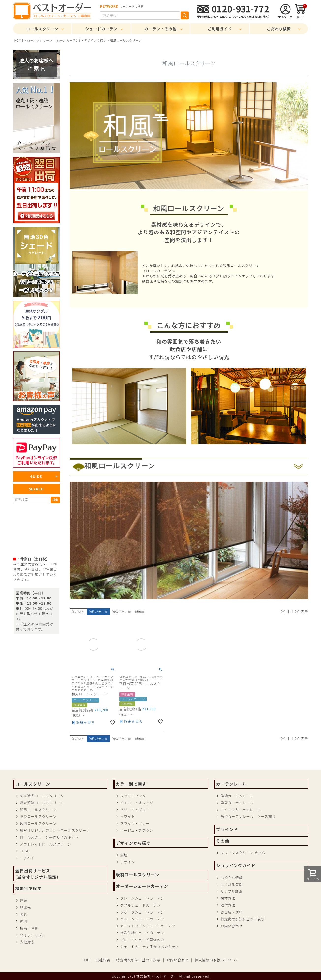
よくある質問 (232, 884)
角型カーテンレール (237, 803)
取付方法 (228, 905)
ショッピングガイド (236, 865)
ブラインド (227, 829)
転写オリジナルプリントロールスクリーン (55, 830)
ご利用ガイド (220, 29)
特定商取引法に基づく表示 (243, 919)
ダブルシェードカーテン (141, 905)
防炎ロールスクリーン (38, 816)
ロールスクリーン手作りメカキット (49, 837)
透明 (24, 921)
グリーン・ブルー (135, 810)
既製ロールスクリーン (138, 875)
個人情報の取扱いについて (217, 960)
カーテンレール (231, 784)
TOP (86, 960)
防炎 (24, 914)
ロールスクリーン (42, 29)
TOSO (25, 851)
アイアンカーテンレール (241, 810)
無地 (124, 855)
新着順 (140, 611)
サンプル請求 (232, 891)
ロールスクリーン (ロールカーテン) (54, 40)
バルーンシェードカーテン (142, 919)
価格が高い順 (122, 611)
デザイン (128, 862)
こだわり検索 (279, 29)
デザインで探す (95, 40)
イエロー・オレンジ (137, 803)
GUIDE (36, 476)
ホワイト (128, 816)
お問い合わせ (232, 926)
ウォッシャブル (33, 935)
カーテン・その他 (160, 29)
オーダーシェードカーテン (142, 886)
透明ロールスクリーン (38, 823)
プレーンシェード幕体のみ (142, 940)
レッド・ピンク (133, 796)
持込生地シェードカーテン (142, 933)
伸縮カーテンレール (237, 796)
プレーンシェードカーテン (142, 898)
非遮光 (25, 907)
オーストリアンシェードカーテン (148, 926)
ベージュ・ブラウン (137, 830)
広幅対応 (27, 942)
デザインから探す (133, 843)
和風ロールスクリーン (38, 810)
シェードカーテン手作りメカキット (150, 947)
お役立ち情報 (232, 878)
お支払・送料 (232, 912)
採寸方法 (228, 898)
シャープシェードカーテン (142, 912)
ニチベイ (27, 858)
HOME (19, 40)
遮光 (24, 900)
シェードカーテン (101, 29)
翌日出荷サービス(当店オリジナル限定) (37, 874)
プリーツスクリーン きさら (243, 853)
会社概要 (103, 960)
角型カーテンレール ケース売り (248, 816)
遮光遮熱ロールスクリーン (42, 803)
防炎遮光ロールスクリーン (42, 796)
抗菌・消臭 (29, 928)
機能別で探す (29, 888)
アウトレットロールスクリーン (46, 844)
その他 (223, 841)
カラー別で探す (131, 784)
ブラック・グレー (135, 823)
